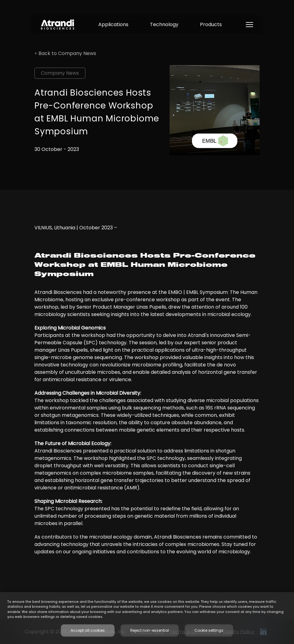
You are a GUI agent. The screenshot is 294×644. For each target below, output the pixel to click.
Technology (164, 24)
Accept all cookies (88, 630)
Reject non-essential (150, 630)
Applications (113, 24)
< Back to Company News (65, 53)
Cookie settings (209, 630)
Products (211, 24)
